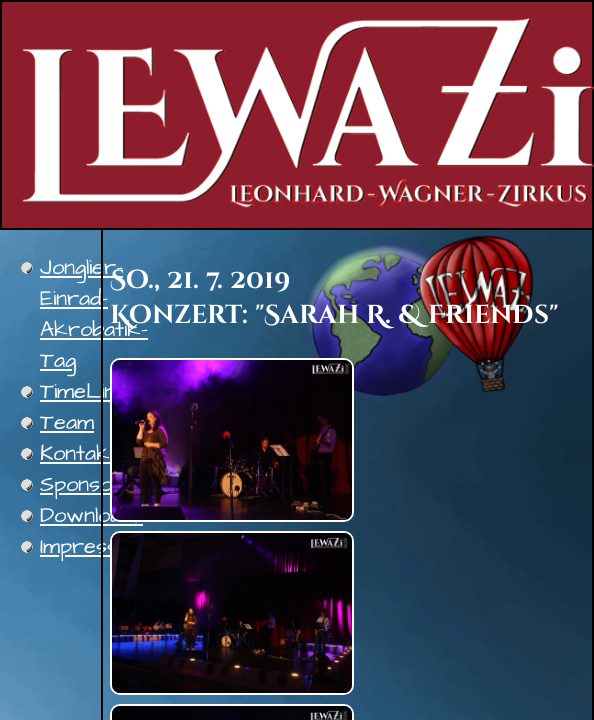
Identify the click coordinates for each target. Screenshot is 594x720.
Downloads (91, 515)
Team (67, 422)
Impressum (93, 546)
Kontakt (79, 453)
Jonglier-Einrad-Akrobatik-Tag (94, 314)
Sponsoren (93, 484)
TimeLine (83, 391)
